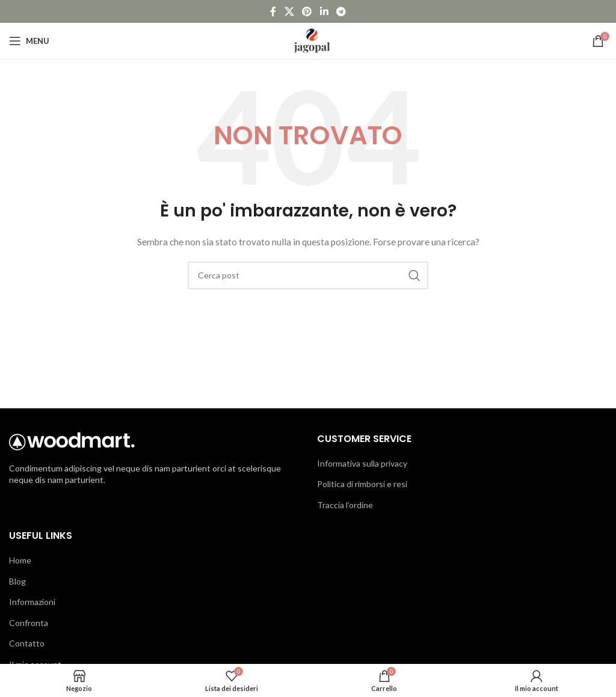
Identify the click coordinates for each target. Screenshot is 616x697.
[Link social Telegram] (341, 11)
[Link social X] (289, 11)
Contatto (27, 643)
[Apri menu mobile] (29, 41)
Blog (17, 581)
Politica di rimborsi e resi (362, 484)
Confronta (29, 623)
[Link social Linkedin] (324, 11)
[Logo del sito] (308, 40)
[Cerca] (308, 275)
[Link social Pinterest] (307, 11)
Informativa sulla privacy (362, 463)
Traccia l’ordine (345, 505)
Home (20, 560)
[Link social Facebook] (273, 11)
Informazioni (32, 602)
